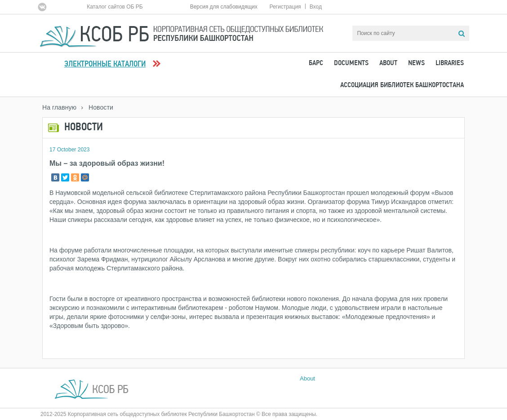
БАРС (316, 63)
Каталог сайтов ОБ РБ (115, 7)
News (416, 63)
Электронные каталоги (105, 64)
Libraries (450, 63)
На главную (59, 107)
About (388, 63)
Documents (351, 63)
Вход (316, 7)
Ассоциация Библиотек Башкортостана (402, 85)
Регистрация (285, 7)
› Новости (97, 107)
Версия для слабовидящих (224, 7)
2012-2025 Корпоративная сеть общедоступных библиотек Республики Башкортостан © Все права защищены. (179, 414)
